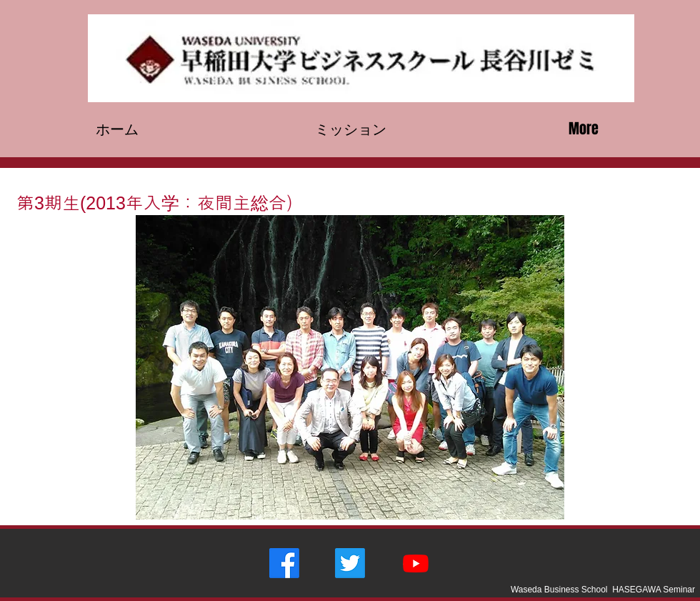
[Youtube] (416, 563)
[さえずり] (350, 563)
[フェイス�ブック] (284, 563)
